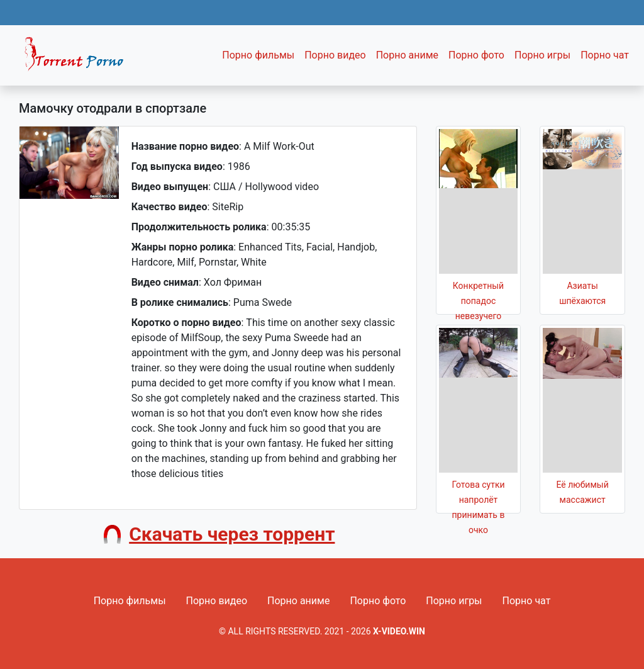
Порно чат (605, 55)
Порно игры (542, 55)
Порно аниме (407, 55)
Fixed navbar (79, 59)
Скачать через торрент (232, 534)
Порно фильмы (258, 55)
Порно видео (335, 55)
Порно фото (476, 55)
